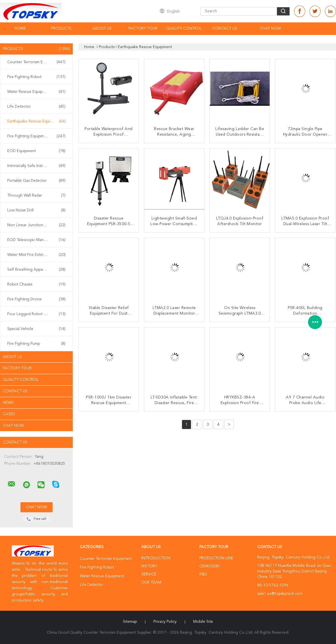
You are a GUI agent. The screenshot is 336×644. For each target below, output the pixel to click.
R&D (203, 574)
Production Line (216, 558)
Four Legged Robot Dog (36, 314)
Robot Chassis (36, 284)
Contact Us (225, 29)
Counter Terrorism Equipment (36, 62)
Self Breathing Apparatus (36, 270)
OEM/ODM (209, 566)
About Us (102, 29)
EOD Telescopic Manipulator (36, 240)
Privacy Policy (165, 622)
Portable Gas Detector (36, 181)
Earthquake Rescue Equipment (36, 121)
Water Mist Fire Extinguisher (36, 255)
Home (20, 29)
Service (149, 574)
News (8, 403)
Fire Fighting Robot (36, 77)
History (149, 566)
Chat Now (270, 29)
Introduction (156, 558)
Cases (9, 414)
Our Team (151, 582)
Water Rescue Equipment (36, 92)
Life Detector (36, 107)
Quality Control (184, 29)
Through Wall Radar (36, 195)
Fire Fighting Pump (36, 344)
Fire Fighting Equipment (36, 136)
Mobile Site (203, 622)
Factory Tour (143, 29)
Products (61, 29)
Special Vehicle (36, 329)
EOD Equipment (36, 151)
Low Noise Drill (36, 210)
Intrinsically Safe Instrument (36, 166)
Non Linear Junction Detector (36, 225)
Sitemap (130, 622)
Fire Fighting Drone (36, 299)
